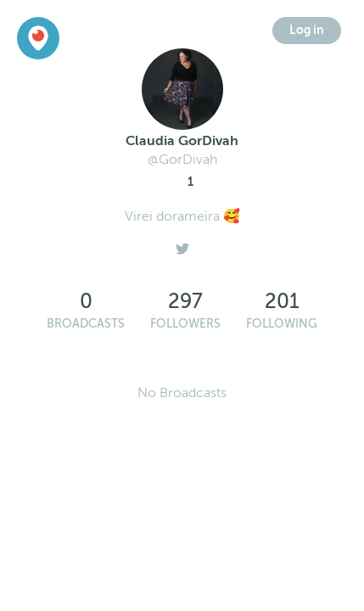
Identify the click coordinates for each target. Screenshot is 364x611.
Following (282, 324)
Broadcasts (86, 324)
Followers (185, 324)
